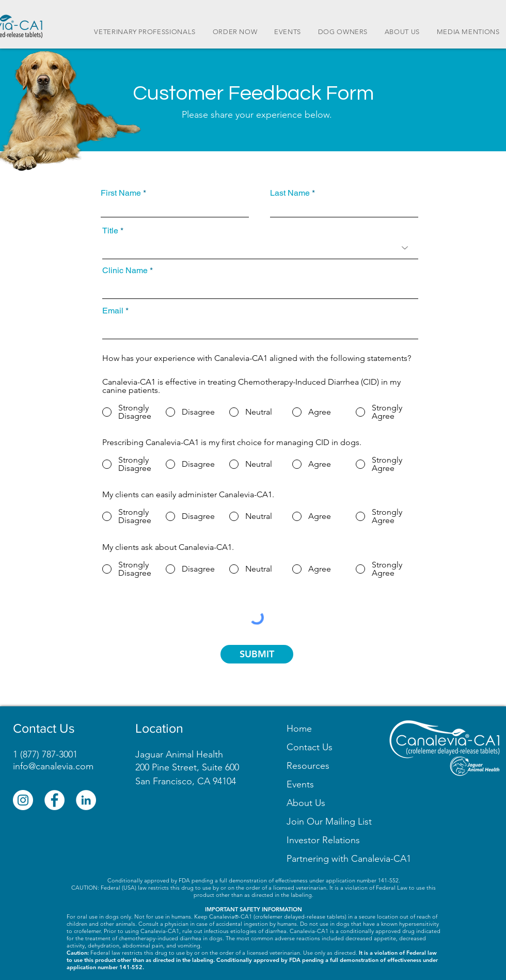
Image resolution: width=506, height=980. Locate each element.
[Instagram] (23, 800)
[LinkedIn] (86, 800)
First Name (121, 193)
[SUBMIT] (257, 654)
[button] (329, 821)
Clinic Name (125, 271)
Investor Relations (323, 840)
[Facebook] (54, 800)
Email (113, 311)
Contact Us (310, 747)
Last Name (290, 193)
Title (110, 231)
